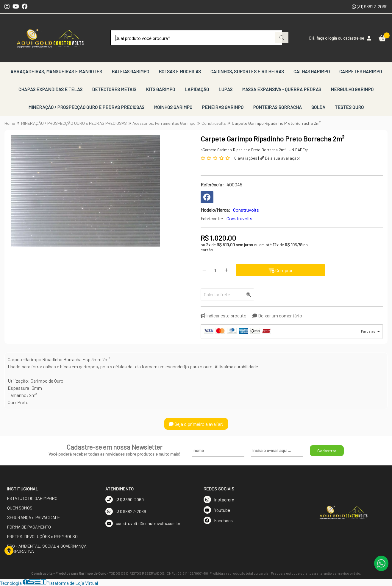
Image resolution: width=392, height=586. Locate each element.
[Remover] (204, 270)
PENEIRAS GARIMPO (223, 107)
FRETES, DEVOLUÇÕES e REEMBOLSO (42, 536)
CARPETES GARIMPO (361, 71)
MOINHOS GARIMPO (173, 107)
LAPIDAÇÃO (197, 89)
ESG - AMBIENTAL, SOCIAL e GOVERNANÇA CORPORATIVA (47, 548)
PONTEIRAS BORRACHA (277, 107)
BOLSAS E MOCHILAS (180, 71)
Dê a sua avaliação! (280, 158)
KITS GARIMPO (160, 89)
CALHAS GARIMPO (312, 71)
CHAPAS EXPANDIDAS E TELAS (50, 89)
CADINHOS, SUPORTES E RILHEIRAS (247, 71)
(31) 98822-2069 (370, 6)
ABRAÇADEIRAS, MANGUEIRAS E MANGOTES (56, 71)
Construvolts (239, 218)
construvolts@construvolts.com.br (143, 523)
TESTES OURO (349, 107)
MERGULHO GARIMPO (352, 89)
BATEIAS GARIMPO (130, 71)
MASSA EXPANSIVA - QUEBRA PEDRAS (282, 89)
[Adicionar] (226, 270)
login (333, 38)
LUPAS (225, 89)
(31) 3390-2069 (125, 499)
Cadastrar (327, 451)
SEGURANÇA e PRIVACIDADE (34, 517)
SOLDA (318, 107)
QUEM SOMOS (20, 508)
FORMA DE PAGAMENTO (29, 527)
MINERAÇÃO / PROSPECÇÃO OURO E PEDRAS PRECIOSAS (86, 107)
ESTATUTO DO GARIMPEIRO (32, 498)
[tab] (292, 332)
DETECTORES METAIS (114, 89)
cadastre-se (354, 38)
